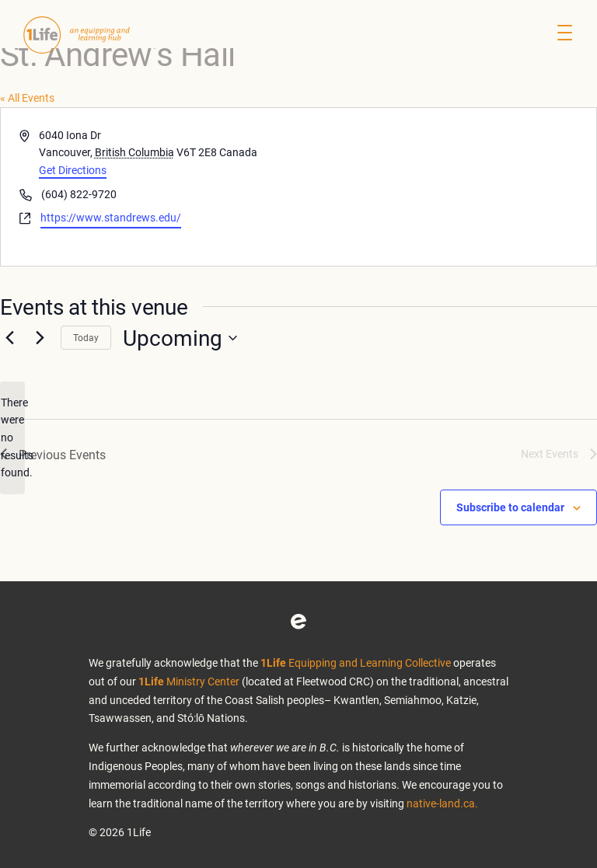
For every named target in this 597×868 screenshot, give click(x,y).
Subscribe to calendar (510, 507)
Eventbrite (298, 622)
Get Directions (73, 170)
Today (86, 337)
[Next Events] (40, 338)
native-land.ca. (442, 803)
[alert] (12, 438)
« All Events (27, 98)
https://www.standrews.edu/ (111, 217)
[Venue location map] (446, 187)
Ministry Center (189, 681)
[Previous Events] (9, 338)
